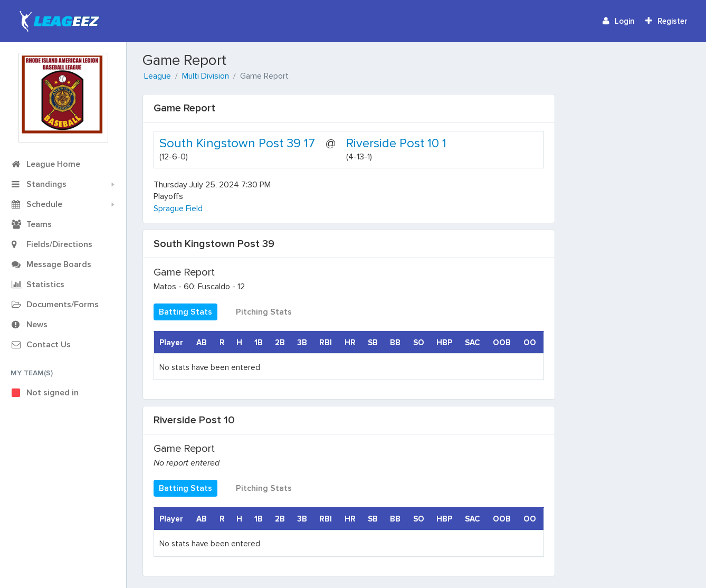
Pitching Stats (264, 312)
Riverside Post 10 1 (396, 143)
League (158, 76)
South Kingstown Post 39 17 (237, 143)
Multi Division (206, 76)
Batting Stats (185, 312)
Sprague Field (178, 208)
